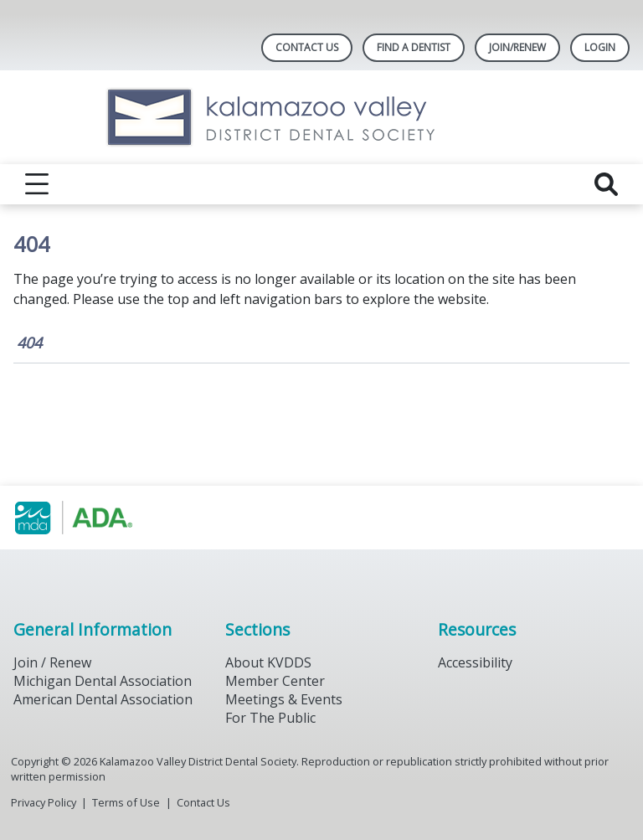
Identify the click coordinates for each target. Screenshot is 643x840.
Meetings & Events (284, 699)
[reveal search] (606, 184)
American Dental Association (103, 699)
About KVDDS (268, 662)
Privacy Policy (44, 802)
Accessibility (475, 662)
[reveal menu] (37, 184)
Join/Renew (517, 47)
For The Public (270, 718)
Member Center (275, 681)
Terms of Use (126, 802)
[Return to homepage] (322, 117)
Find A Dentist (414, 47)
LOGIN (600, 47)
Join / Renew (52, 662)
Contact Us (307, 47)
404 (29, 343)
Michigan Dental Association (103, 681)
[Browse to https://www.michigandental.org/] (98, 518)
